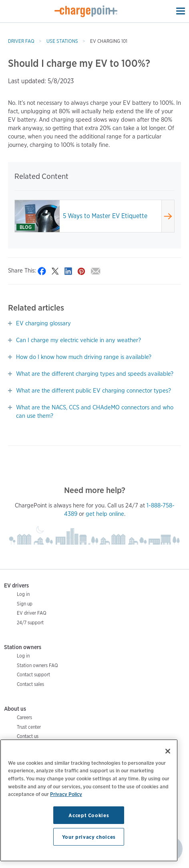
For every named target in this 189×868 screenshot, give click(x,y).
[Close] (168, 751)
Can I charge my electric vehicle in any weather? (78, 340)
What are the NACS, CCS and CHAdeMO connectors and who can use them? (95, 412)
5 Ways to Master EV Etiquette (105, 216)
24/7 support (30, 622)
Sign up (25, 604)
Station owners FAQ (37, 665)
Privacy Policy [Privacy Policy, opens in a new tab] (66, 794)
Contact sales (30, 684)
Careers (24, 717)
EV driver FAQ (32, 613)
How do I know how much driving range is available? (84, 357)
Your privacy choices (89, 837)
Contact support (33, 675)
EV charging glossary (43, 323)
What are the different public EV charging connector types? (93, 391)
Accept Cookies (89, 815)
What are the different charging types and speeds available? (95, 374)
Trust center (29, 727)
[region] (89, 800)
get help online (105, 514)
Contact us (28, 736)
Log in (23, 594)
